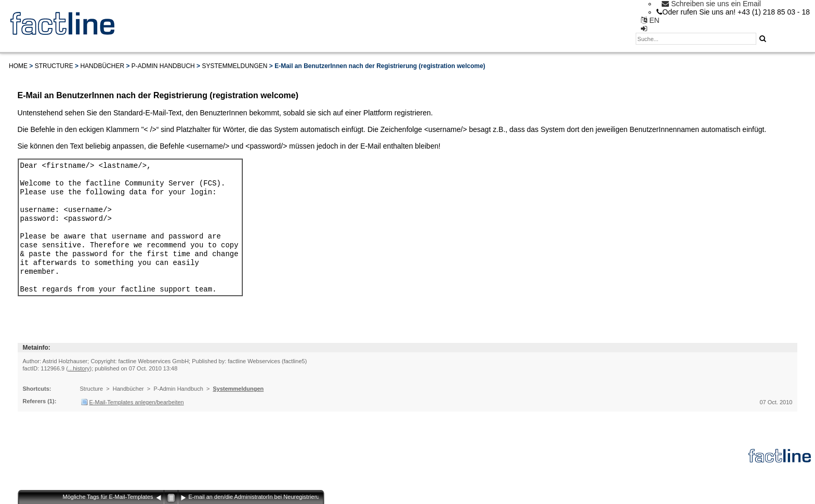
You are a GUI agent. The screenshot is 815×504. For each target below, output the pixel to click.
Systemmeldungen (234, 66)
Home (18, 66)
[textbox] (696, 39)
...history (79, 384)
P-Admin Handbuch (163, 66)
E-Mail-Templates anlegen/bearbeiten (137, 418)
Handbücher (102, 66)
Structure (54, 66)
